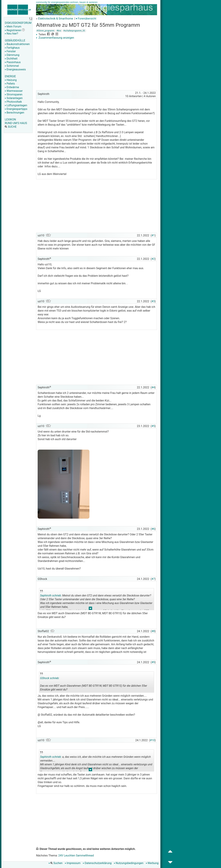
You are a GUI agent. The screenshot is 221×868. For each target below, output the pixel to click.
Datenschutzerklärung (97, 863)
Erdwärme (12, 87)
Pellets (10, 84)
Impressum (73, 863)
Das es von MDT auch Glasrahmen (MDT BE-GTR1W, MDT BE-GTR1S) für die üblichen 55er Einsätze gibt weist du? (94, 683)
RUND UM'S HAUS (16, 123)
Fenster (10, 51)
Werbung (152, 863)
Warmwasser (14, 91)
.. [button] (90, 609)
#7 (153, 579)
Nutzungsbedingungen (129, 863)
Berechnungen (15, 113)
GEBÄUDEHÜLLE (15, 40)
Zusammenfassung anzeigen (55, 38)
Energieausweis (15, 69)
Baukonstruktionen (17, 44)
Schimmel (12, 66)
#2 (153, 259)
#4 (153, 387)
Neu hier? (11, 34)
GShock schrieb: (50, 678)
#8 (153, 631)
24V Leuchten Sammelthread (76, 855)
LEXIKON (10, 119)
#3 (153, 301)
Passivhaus (13, 62)
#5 (153, 426)
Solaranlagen (14, 98)
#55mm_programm (45, 31)
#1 (153, 235)
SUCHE (11, 127)
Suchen (56, 863)
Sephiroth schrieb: (51, 595)
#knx (59, 31)
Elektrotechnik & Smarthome (56, 19)
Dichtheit (11, 59)
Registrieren (13, 30)
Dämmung (12, 55)
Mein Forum (13, 26)
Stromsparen (14, 94)
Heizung (11, 80)
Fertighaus (12, 48)
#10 (152, 740)
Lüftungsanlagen (16, 105)
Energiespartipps (16, 109)
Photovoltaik (13, 102)
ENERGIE (10, 76)
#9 (153, 662)
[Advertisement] (97, 65)
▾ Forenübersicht (86, 19)
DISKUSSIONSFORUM (18, 23)
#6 (153, 529)
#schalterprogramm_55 (74, 31)
